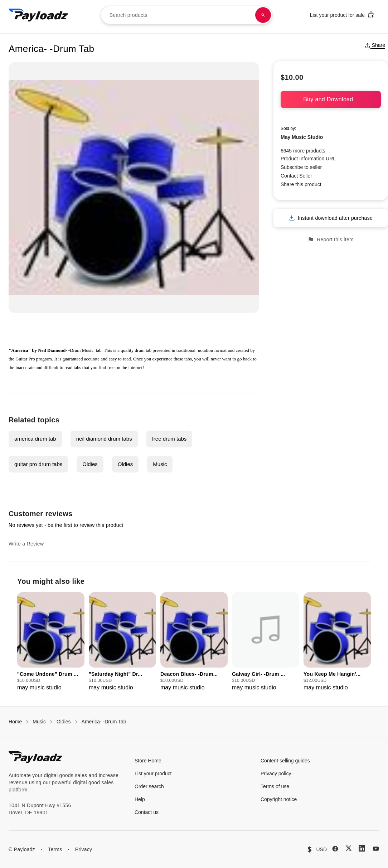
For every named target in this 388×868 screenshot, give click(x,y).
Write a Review (26, 544)
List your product (153, 774)
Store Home (148, 761)
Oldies (90, 464)
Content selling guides (285, 761)
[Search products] (263, 15)
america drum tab (35, 439)
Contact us (147, 812)
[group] (51, 642)
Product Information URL (308, 159)
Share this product (301, 184)
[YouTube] (376, 849)
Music (160, 464)
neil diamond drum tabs (104, 439)
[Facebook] (335, 849)
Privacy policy (276, 774)
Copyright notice (279, 799)
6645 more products (303, 151)
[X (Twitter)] (349, 848)
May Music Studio (302, 137)
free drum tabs (169, 439)
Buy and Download (331, 99)
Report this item (331, 240)
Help (140, 799)
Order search (149, 786)
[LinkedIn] (362, 848)
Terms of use (275, 786)
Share (375, 45)
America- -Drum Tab (104, 722)
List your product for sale (342, 14)
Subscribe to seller (301, 167)
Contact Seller (296, 176)
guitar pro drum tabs (38, 464)
